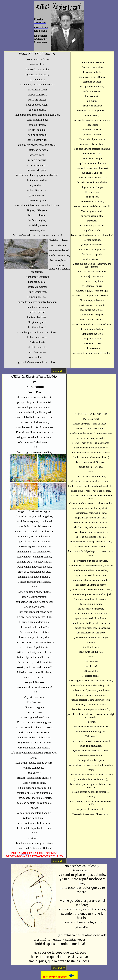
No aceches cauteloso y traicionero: (82, 868)
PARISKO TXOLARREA (37, 54)
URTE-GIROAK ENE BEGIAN (34, 376)
